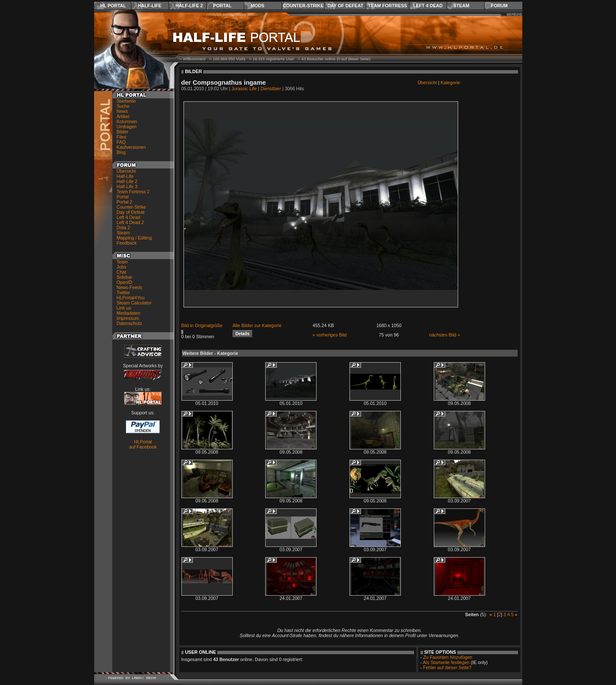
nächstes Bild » (444, 335)
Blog (121, 152)
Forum (499, 6)
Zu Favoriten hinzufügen (448, 657)
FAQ (121, 142)
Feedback (127, 243)
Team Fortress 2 (133, 192)
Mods (258, 6)
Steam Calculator (134, 303)
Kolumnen (127, 121)
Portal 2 (125, 202)
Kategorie (450, 83)
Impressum (128, 318)
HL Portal (113, 6)
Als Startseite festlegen (446, 662)
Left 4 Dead (428, 6)
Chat (122, 272)
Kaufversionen (131, 147)
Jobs (122, 267)
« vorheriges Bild (330, 335)
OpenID (125, 282)
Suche (123, 106)
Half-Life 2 (189, 6)
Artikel (123, 116)
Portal (222, 6)
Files (122, 137)
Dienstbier (271, 89)
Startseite (126, 101)
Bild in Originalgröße (202, 325)
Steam (461, 6)
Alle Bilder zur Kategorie (257, 325)
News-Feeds (130, 287)
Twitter (123, 292)
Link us (124, 308)
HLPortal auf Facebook (143, 444)
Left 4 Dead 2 (130, 222)
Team (122, 262)
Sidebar (125, 277)
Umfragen (127, 127)
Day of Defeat (345, 6)
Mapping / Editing (134, 238)
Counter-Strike (303, 6)
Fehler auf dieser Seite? (447, 667)
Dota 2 (123, 227)
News (123, 111)
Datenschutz (129, 323)
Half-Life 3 (127, 186)
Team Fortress (387, 6)
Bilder (123, 132)
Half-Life (150, 6)
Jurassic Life (244, 89)
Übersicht (126, 171)
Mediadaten (129, 313)
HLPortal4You (131, 298)
